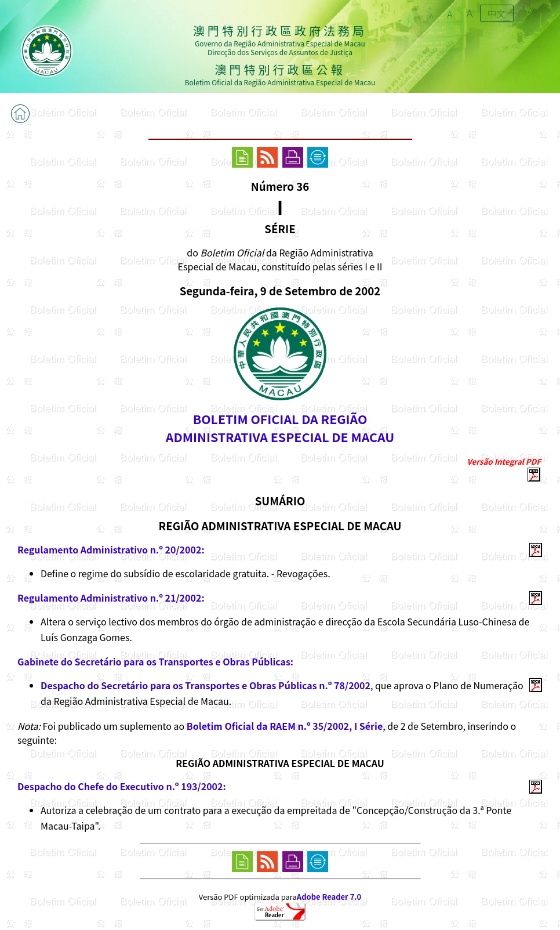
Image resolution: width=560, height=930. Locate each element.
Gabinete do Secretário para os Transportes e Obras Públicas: (155, 661)
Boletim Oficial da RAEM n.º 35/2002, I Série (285, 726)
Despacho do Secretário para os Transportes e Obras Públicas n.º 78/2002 (206, 685)
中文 (497, 13)
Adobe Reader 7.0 (329, 897)
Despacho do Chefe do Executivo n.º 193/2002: (122, 786)
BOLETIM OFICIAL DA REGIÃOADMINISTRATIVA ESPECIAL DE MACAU (280, 428)
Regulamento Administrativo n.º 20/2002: (111, 549)
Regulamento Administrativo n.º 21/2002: (111, 598)
